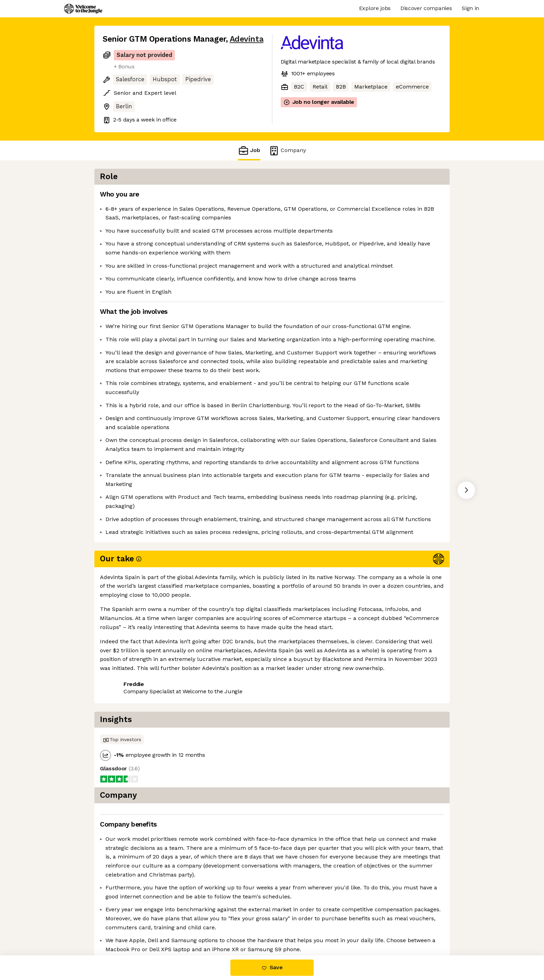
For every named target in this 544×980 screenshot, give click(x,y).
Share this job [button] (122, 764)
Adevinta (246, 39)
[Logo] (83, 9)
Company (287, 150)
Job (249, 150)
